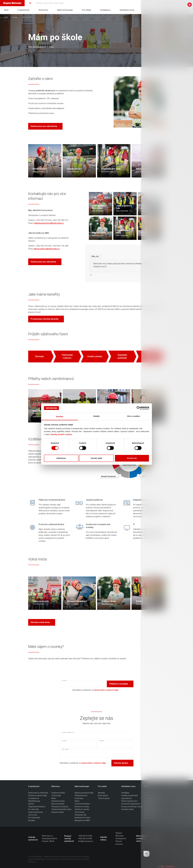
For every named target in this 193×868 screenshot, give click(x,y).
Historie (31, 804)
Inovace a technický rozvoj (131, 807)
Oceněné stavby (127, 809)
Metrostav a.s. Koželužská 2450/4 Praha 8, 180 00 (49, 839)
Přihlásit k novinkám (120, 684)
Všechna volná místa (42, 622)
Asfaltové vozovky (82, 809)
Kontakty (32, 820)
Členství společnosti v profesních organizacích (131, 802)
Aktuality (101, 793)
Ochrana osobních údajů (38, 795)
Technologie (56, 795)
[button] (91, 275)
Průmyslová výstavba (60, 807)
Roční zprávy (103, 795)
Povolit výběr (96, 458)
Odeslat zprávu (122, 763)
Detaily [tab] (96, 416)
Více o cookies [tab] (133, 416)
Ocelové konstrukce (82, 804)
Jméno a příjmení (68, 732)
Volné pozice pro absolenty (45, 262)
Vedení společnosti (36, 812)
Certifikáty (125, 793)
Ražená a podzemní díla (84, 793)
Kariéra (15, 17)
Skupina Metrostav (120, 834)
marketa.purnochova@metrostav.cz (49, 223)
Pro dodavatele (34, 818)
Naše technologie (65, 10)
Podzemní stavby (58, 793)
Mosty (77, 801)
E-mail (64, 681)
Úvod (6, 10)
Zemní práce (80, 812)
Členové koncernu (119, 843)
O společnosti (23, 10)
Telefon (102, 741)
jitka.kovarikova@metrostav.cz (47, 249)
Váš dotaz (65, 749)
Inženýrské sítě (80, 815)
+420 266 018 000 (85, 839)
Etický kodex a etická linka (38, 793)
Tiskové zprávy (104, 798)
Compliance (105, 10)
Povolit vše (132, 458)
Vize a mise (33, 815)
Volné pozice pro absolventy (45, 126)
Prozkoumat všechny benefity (46, 319)
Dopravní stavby (58, 812)
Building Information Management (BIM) (83, 819)
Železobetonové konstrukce (81, 797)
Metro (54, 798)
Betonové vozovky (82, 807)
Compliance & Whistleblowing (34, 800)
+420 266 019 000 (85, 836)
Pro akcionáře (34, 809)
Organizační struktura (37, 807)
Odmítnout (61, 458)
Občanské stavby (58, 801)
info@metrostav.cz (86, 841)
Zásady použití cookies (61, 434)
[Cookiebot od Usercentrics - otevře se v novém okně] (138, 408)
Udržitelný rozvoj (127, 10)
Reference (43, 10)
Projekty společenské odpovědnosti (129, 797)
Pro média (86, 10)
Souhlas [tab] (60, 416)
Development (121, 839)
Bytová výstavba (58, 804)
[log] (167, 430)
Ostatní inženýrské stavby (61, 809)
